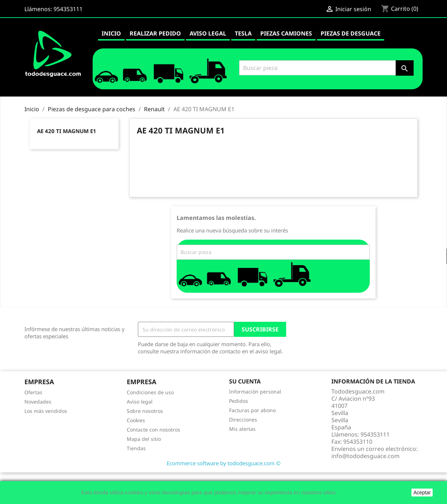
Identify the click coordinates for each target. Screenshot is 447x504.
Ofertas (33, 392)
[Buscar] (325, 68)
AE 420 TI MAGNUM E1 (67, 131)
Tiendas (136, 448)
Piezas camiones (286, 33)
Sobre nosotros (145, 411)
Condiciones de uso (150, 392)
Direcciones (243, 420)
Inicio (111, 33)
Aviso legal (208, 33)
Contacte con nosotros (153, 430)
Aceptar (422, 493)
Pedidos (239, 401)
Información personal (255, 392)
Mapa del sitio (144, 439)
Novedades (38, 402)
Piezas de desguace (351, 33)
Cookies (136, 420)
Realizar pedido (155, 33)
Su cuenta (245, 381)
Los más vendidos (46, 411)
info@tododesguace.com (365, 456)
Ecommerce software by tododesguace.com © (223, 463)
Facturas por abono (252, 410)
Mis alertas (242, 429)
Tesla (243, 33)
